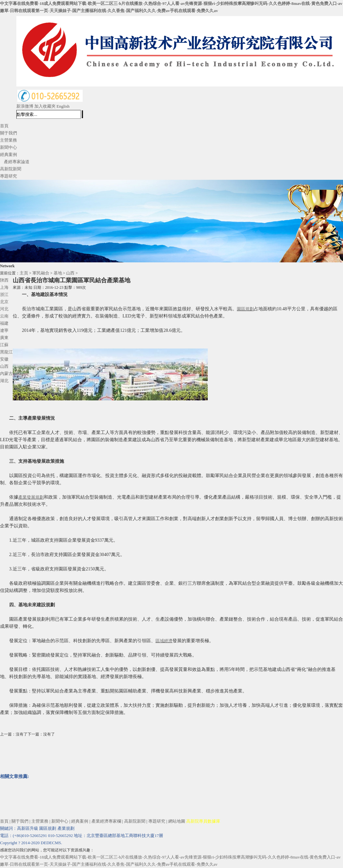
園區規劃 (245, 309)
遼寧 (4, 330)
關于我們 (8, 133)
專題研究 (8, 176)
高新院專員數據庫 (203, 821)
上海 (4, 287)
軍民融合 (41, 273)
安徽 (4, 359)
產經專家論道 (17, 162)
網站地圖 (177, 821)
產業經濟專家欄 (106, 821)
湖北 (4, 381)
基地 (58, 273)
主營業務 (8, 140)
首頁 (4, 126)
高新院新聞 (11, 169)
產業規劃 (66, 828)
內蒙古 (6, 373)
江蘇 (4, 345)
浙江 (4, 294)
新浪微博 (25, 106)
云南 (4, 316)
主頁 (24, 273)
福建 (4, 323)
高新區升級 (28, 828)
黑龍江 (6, 352)
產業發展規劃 (31, 497)
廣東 (4, 338)
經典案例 (8, 155)
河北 (4, 309)
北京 (4, 302)
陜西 (4, 280)
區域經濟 (164, 641)
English (63, 106)
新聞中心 (8, 147)
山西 (70, 273)
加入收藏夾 (45, 106)
